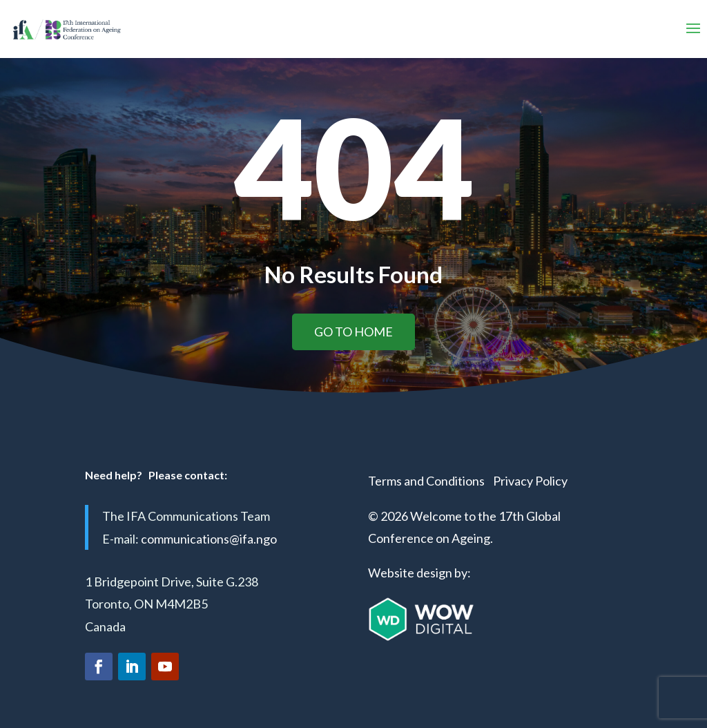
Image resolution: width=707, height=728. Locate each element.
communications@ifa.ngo (209, 539)
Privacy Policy (530, 481)
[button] (693, 29)
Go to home (353, 332)
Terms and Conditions (426, 481)
